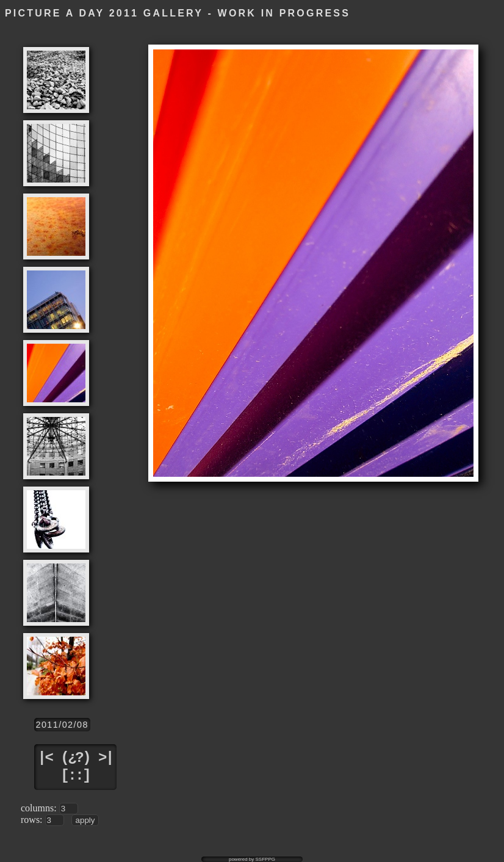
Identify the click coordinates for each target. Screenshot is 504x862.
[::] (75, 776)
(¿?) (75, 758)
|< (45, 758)
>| (106, 758)
